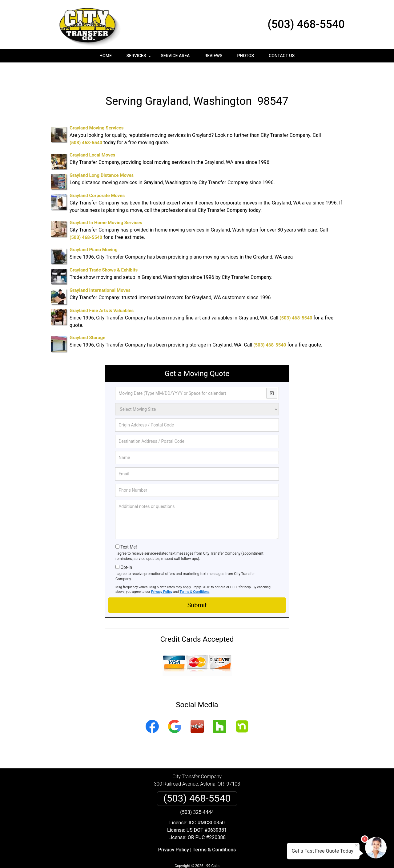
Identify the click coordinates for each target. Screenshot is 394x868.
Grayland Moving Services (96, 110)
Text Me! (129, 529)
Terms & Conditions (195, 574)
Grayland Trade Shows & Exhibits (104, 252)
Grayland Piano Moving (94, 232)
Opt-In (126, 549)
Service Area (175, 56)
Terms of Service (242, 855)
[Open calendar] (272, 375)
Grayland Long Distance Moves (102, 157)
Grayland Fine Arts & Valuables (102, 292)
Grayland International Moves (100, 272)
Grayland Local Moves (92, 137)
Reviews (213, 56)
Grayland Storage (87, 319)
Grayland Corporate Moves (97, 177)
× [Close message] (356, 845)
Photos (245, 56)
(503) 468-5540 (306, 24)
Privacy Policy (162, 574)
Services (139, 58)
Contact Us (282, 56)
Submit (197, 587)
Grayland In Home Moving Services (106, 204)
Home (106, 56)
